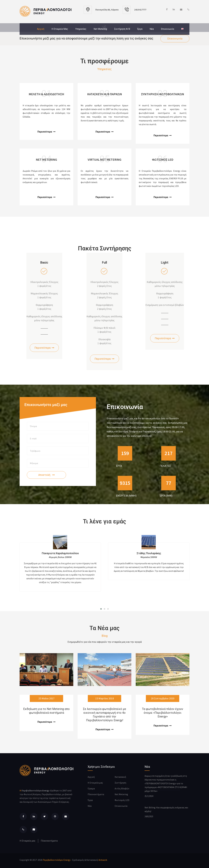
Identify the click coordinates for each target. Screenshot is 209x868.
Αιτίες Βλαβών (122, 788)
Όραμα (91, 788)
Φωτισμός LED (122, 800)
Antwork (103, 860)
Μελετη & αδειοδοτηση (46, 94)
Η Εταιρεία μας (60, 29)
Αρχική (41, 29)
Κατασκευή (120, 777)
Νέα (152, 29)
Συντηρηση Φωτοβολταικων (163, 94)
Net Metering (100, 29)
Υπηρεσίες (81, 29)
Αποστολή (47, 475)
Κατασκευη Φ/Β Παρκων (105, 94)
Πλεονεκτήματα (49, 841)
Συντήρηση (120, 783)
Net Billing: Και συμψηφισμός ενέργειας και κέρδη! (166, 809)
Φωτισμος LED (163, 160)
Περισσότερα (46, 132)
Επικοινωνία (167, 29)
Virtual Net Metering (105, 160)
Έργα (140, 29)
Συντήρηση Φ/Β (122, 29)
